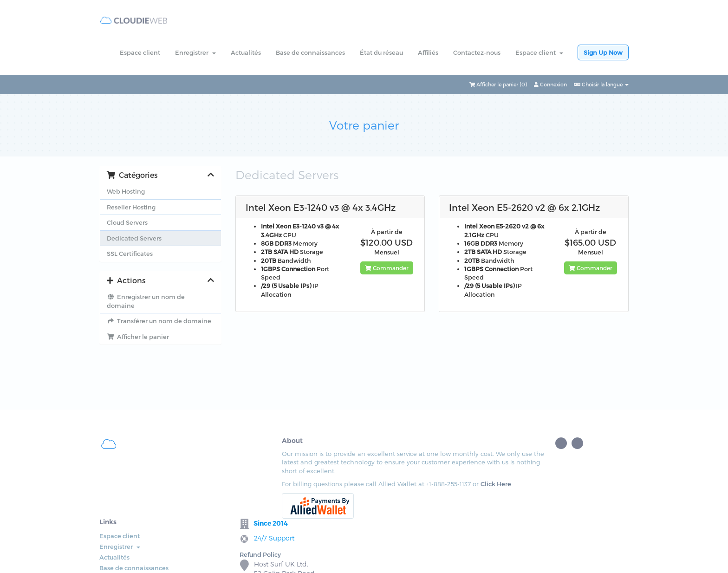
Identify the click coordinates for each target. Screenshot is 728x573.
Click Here (194, 501)
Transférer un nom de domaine (159, 321)
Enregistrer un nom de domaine (146, 301)
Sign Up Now (603, 52)
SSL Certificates (130, 254)
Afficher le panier (138, 337)
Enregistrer (195, 52)
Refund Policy (437, 473)
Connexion (550, 84)
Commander (387, 268)
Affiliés (428, 52)
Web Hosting (126, 191)
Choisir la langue (601, 84)
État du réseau (381, 52)
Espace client (140, 52)
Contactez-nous (477, 52)
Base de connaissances (310, 52)
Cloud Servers (127, 222)
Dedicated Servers (134, 238)
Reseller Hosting (131, 207)
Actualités (246, 52)
